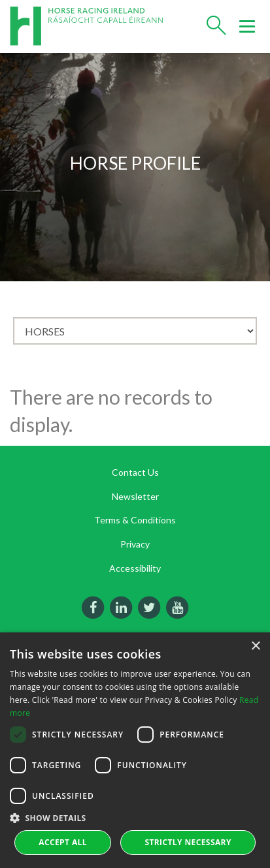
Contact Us (135, 472)
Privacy (135, 544)
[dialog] (135, 750)
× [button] (255, 646)
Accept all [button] (63, 842)
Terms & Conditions (135, 520)
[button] (135, 818)
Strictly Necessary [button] (188, 842)
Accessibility (135, 568)
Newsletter (135, 496)
